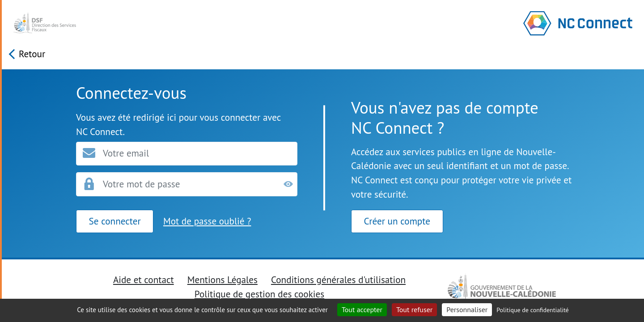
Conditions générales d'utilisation (338, 280)
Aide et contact (144, 280)
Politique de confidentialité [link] (532, 310)
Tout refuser (414, 309)
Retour (32, 54)
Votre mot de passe (142, 184)
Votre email (126, 153)
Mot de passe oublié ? (207, 221)
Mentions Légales (222, 280)
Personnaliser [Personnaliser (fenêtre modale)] (467, 309)
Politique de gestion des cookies (259, 294)
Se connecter (115, 221)
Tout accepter (362, 309)
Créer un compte (397, 221)
